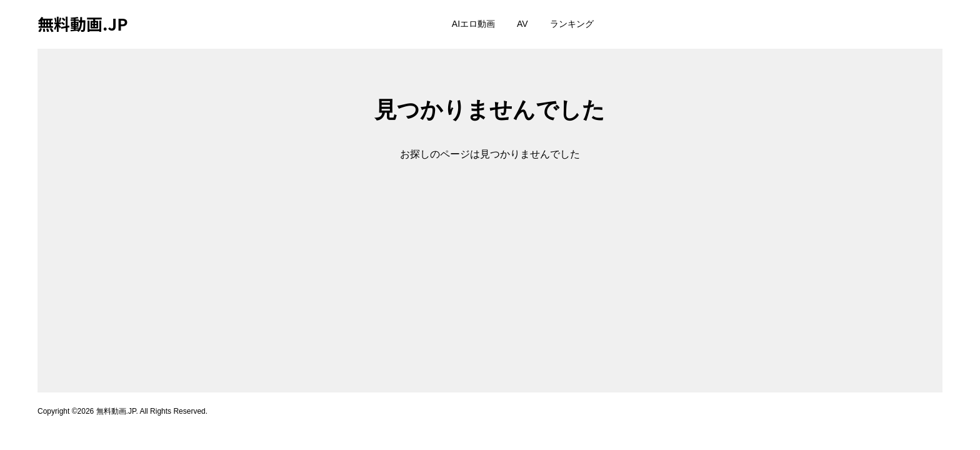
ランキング (572, 24)
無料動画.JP (83, 23)
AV (522, 24)
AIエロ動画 (473, 24)
